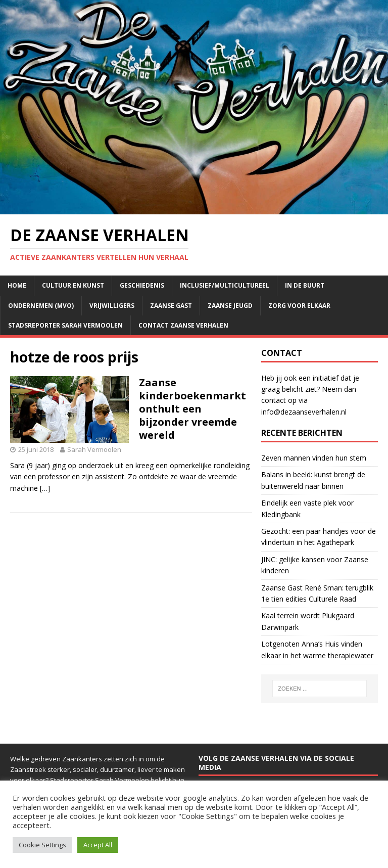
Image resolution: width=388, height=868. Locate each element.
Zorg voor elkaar (299, 306)
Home (17, 285)
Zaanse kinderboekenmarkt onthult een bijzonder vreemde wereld (192, 409)
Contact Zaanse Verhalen (183, 325)
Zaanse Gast (171, 306)
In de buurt (305, 285)
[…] (45, 488)
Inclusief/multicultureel (225, 285)
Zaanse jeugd (230, 306)
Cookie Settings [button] (42, 845)
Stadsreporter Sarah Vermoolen (65, 325)
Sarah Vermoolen (94, 449)
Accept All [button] (98, 845)
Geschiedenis (142, 285)
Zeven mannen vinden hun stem (314, 458)
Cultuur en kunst (73, 285)
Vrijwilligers (112, 306)
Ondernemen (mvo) (41, 306)
